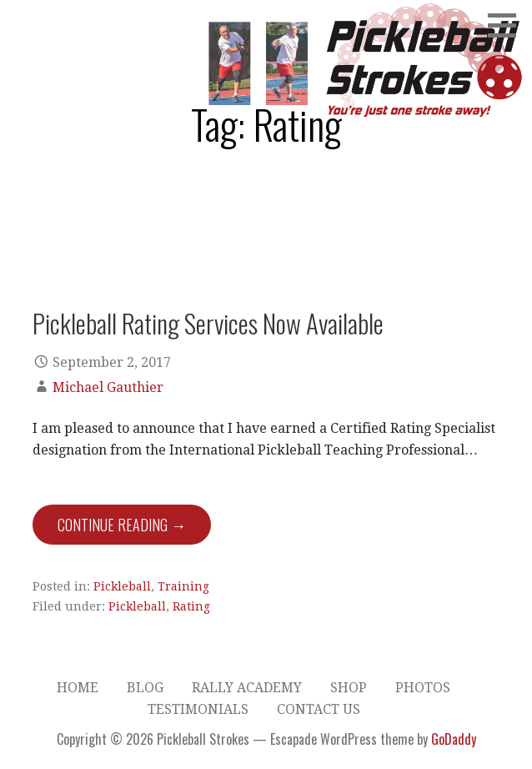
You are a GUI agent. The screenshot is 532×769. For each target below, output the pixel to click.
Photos (423, 688)
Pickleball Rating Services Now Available (208, 323)
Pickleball (122, 586)
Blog (145, 688)
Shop (349, 688)
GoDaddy (454, 739)
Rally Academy (247, 688)
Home (78, 688)
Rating (191, 606)
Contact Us (319, 709)
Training (183, 586)
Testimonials (198, 709)
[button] (508, 25)
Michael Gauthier (108, 387)
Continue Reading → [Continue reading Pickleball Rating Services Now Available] (122, 525)
